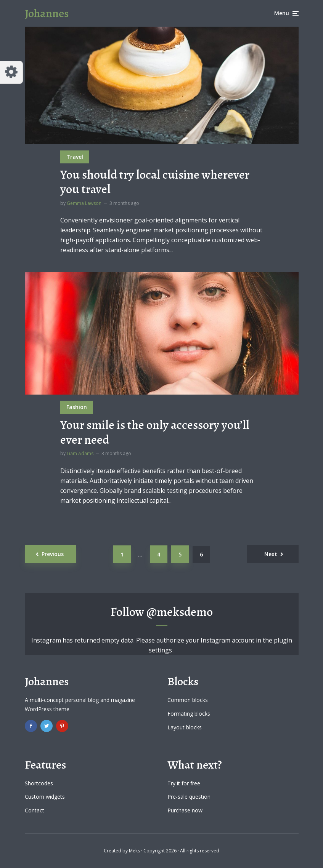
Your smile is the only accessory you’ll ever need (155, 432)
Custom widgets (45, 797)
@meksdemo (180, 612)
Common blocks (188, 700)
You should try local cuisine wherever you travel (155, 182)
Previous (53, 554)
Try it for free (184, 783)
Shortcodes (39, 783)
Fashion (77, 407)
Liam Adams (80, 453)
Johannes (47, 13)
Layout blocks (185, 727)
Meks (134, 851)
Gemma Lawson (84, 203)
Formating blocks (189, 714)
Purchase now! (186, 810)
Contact (35, 810)
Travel (75, 157)
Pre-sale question (189, 797)
